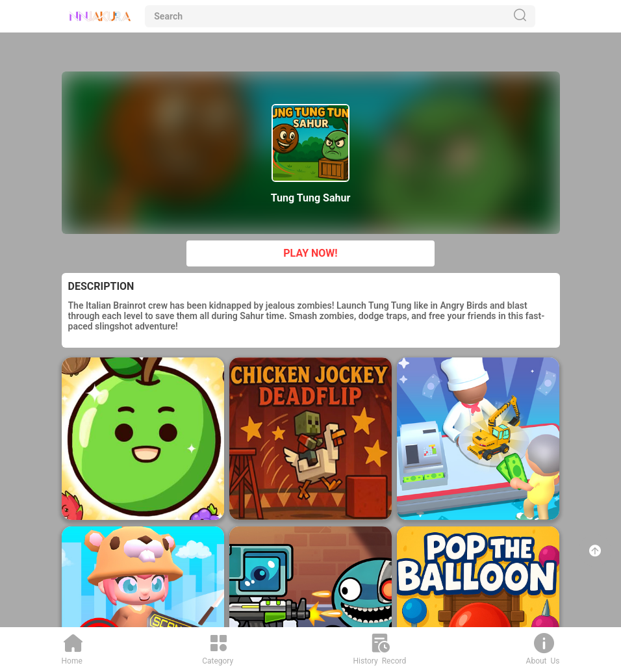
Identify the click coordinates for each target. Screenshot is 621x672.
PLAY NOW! (310, 253)
